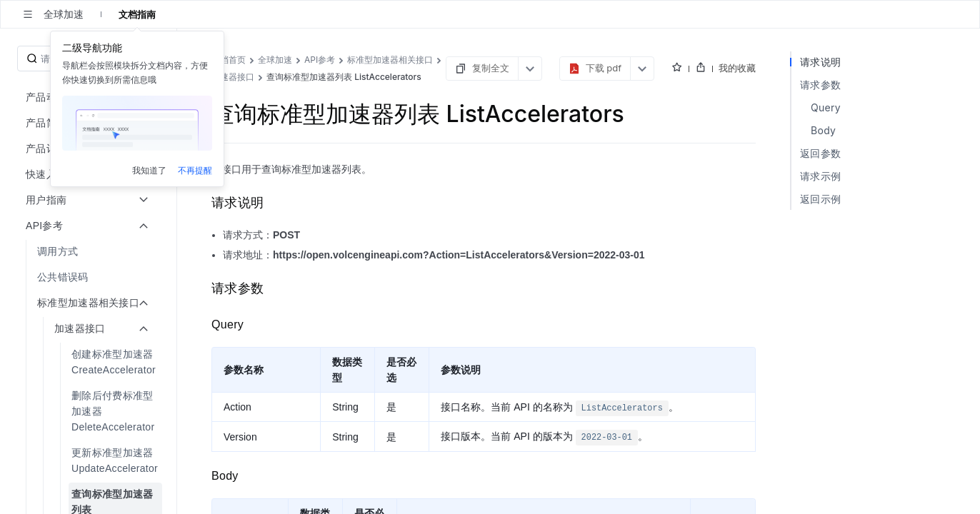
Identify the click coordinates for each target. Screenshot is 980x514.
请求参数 (820, 85)
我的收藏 (737, 68)
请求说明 (820, 62)
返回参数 (820, 153)
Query (826, 107)
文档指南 (137, 14)
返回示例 (820, 199)
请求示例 (820, 176)
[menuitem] (90, 251)
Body (823, 130)
